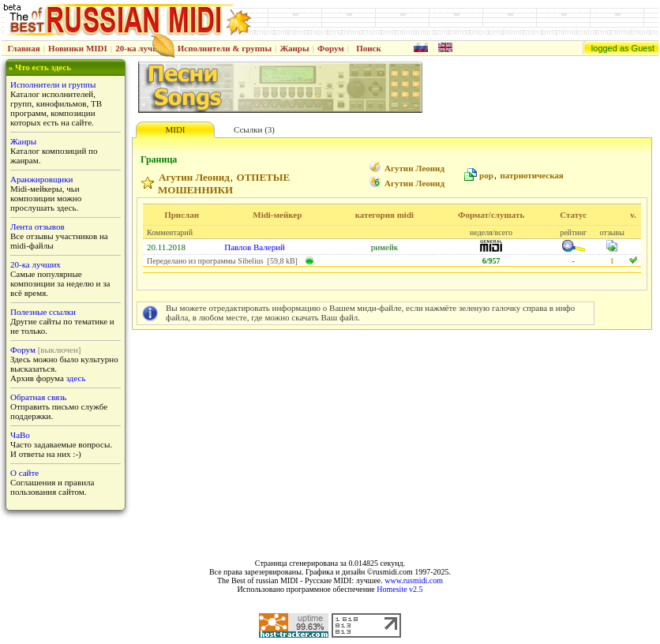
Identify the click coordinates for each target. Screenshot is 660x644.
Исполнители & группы (225, 48)
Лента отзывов (37, 227)
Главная (24, 48)
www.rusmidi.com (414, 580)
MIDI (175, 129)
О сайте (24, 473)
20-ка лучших (142, 48)
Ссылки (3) (254, 129)
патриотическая (531, 175)
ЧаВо (20, 435)
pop (486, 175)
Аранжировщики (41, 179)
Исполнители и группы (53, 84)
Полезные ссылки (43, 312)
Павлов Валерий (255, 247)
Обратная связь (38, 397)
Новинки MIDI (78, 48)
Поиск (369, 48)
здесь (76, 378)
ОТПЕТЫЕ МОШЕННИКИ (224, 183)
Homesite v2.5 (399, 589)
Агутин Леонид (414, 168)
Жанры (294, 48)
